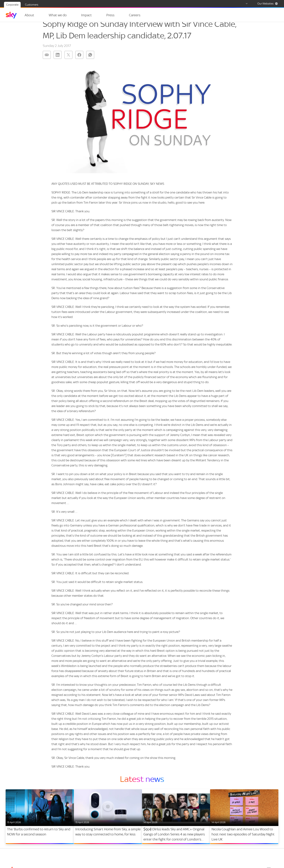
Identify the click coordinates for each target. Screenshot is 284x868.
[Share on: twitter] (68, 62)
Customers (32, 5)
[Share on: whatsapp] (90, 62)
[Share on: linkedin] (58, 62)
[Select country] (243, 4)
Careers (126, 15)
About (29, 15)
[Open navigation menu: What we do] (69, 15)
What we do (56, 15)
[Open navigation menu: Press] (112, 15)
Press (104, 15)
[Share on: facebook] (79, 62)
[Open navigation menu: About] (39, 15)
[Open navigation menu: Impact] (92, 15)
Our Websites (268, 4)
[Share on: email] (47, 62)
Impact (82, 15)
